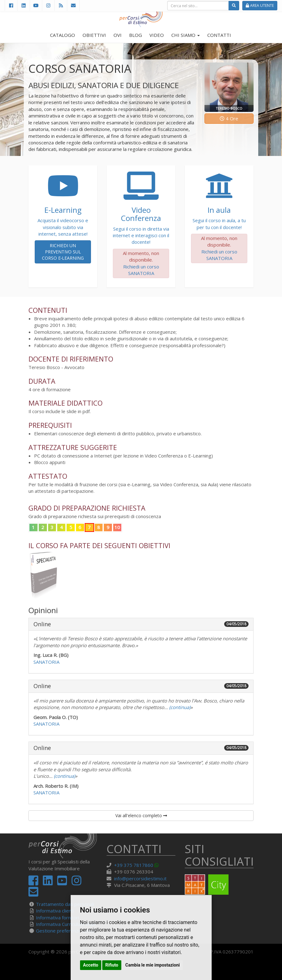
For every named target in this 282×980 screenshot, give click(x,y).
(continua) (179, 707)
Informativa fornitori (58, 917)
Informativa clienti (55, 911)
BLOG (136, 35)
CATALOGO (63, 35)
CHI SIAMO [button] (186, 35)
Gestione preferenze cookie (66, 931)
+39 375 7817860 (134, 865)
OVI (118, 35)
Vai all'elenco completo (141, 815)
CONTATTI (219, 35)
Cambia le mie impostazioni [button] (153, 965)
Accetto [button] (91, 965)
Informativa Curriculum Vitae (66, 924)
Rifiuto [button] (112, 965)
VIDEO (157, 35)
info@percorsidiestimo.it (140, 878)
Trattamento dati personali (65, 904)
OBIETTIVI (94, 35)
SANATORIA (46, 662)
